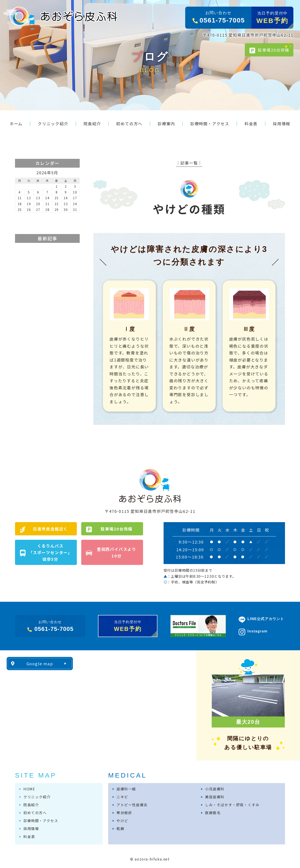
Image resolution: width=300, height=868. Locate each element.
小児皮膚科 (215, 789)
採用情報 (31, 829)
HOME (29, 789)
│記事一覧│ (189, 163)
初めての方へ (35, 813)
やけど (122, 821)
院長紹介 (31, 805)
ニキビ (122, 797)
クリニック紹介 (37, 797)
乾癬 (120, 829)
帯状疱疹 (124, 813)
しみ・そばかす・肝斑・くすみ (232, 805)
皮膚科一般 (126, 789)
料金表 (29, 836)
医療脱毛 (213, 813)
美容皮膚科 (215, 797)
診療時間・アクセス (41, 821)
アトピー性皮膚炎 (132, 805)
